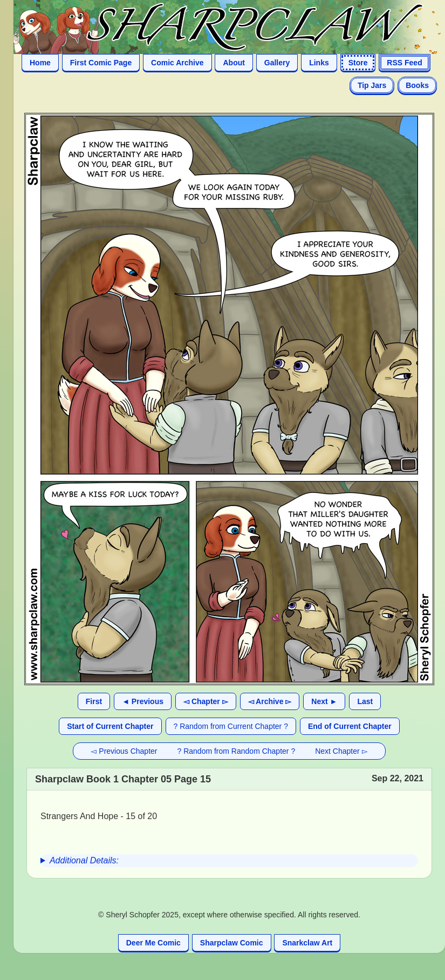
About (234, 63)
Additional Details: (84, 860)
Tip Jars (372, 85)
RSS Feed (404, 63)
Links (319, 63)
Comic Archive (177, 63)
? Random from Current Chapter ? (231, 726)
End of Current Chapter (350, 726)
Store (358, 63)
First (94, 701)
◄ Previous (143, 701)
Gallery (277, 63)
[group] (229, 861)
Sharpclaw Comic (232, 943)
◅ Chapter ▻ (206, 701)
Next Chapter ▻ (341, 751)
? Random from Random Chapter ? (237, 751)
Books (417, 85)
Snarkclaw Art (307, 943)
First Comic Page (101, 63)
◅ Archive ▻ (270, 701)
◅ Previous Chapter (124, 751)
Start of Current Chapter (110, 726)
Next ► (324, 701)
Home (40, 63)
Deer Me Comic (153, 943)
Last (365, 701)
